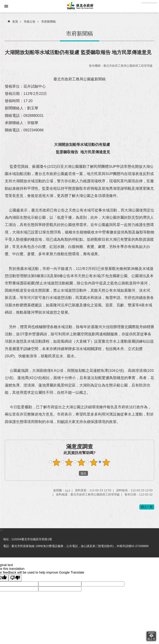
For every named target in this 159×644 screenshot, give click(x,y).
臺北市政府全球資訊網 (79, 6)
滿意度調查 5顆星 (106, 462)
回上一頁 (147, 507)
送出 (75, 473)
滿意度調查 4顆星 (94, 462)
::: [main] (7, 21)
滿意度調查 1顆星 (57, 462)
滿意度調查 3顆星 (81, 462)
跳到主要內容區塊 (2, 15)
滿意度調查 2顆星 (69, 462)
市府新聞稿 (48, 22)
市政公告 (30, 22)
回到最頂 (151, 636)
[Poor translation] (15, 578)
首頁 (15, 22)
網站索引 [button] (6, 6)
